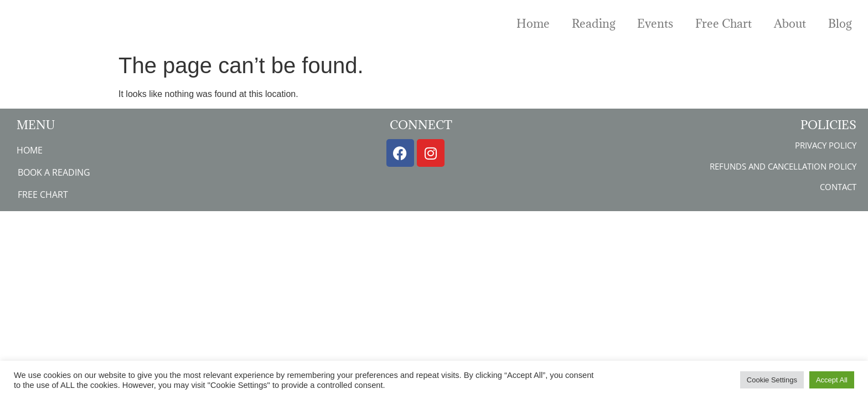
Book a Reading (54, 172)
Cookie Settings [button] (772, 380)
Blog (840, 24)
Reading (593, 24)
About (790, 24)
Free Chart (724, 24)
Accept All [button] (832, 380)
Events (655, 24)
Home (533, 24)
